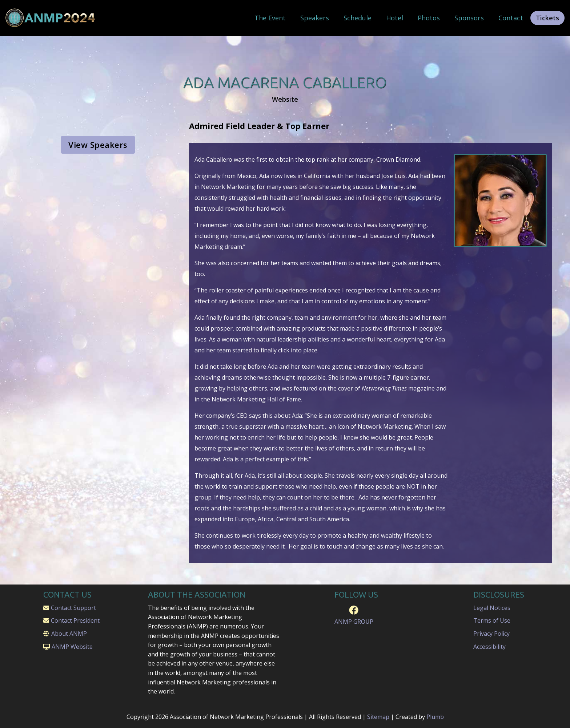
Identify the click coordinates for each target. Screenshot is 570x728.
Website (285, 99)
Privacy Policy (491, 634)
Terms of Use (492, 620)
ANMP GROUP (354, 622)
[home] (51, 18)
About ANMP (69, 634)
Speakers (315, 18)
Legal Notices (492, 608)
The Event (270, 18)
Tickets (547, 18)
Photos (429, 18)
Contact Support (73, 608)
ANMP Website (72, 647)
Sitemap (378, 717)
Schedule (358, 18)
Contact (511, 18)
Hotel (395, 18)
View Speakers (98, 145)
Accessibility (489, 647)
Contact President (75, 620)
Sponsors (469, 18)
